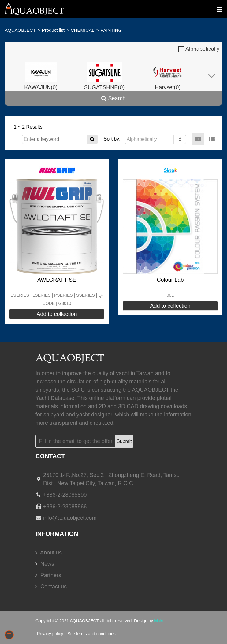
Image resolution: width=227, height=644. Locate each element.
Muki (159, 621)
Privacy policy (50, 634)
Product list (53, 30)
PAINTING (111, 30)
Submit (124, 441)
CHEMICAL (83, 30)
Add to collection (57, 314)
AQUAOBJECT (20, 30)
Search (113, 98)
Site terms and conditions (91, 634)
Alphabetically (199, 49)
